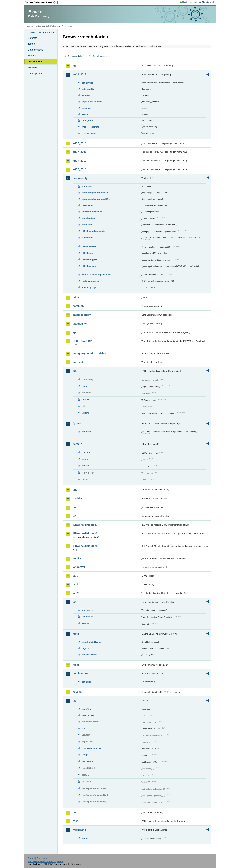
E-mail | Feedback (37, 858)
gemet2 (77, 444)
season (85, 114)
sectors (86, 623)
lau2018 (78, 593)
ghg (75, 490)
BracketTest (88, 715)
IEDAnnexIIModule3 (85, 533)
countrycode (88, 83)
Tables (31, 44)
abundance (87, 187)
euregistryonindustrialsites (90, 354)
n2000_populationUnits (94, 231)
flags (84, 386)
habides (78, 499)
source (85, 466)
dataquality (87, 205)
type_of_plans (89, 133)
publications (80, 673)
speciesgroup (89, 287)
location (86, 95)
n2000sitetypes (89, 259)
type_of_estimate (91, 127)
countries (87, 432)
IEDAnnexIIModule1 (85, 525)
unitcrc (85, 413)
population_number (92, 102)
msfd (76, 634)
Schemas (33, 56)
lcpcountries (88, 610)
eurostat (78, 362)
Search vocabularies (76, 56)
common (78, 306)
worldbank (79, 830)
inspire (77, 558)
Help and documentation (41, 32)
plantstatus (87, 617)
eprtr (76, 332)
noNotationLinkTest (92, 748)
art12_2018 (80, 143)
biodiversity (80, 178)
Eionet (41, 26)
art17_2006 (80, 152)
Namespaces (35, 73)
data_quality (88, 89)
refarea (85, 399)
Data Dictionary (53, 26)
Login (186, 2)
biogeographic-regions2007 (96, 193)
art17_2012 (80, 161)
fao (75, 371)
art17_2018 (80, 169)
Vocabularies (35, 62)
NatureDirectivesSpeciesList (96, 275)
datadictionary (82, 315)
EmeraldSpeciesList (92, 212)
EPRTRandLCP (82, 341)
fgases (77, 423)
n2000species (89, 266)
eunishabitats (89, 218)
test (75, 701)
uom (75, 812)
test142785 (87, 761)
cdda (76, 297)
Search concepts (100, 56)
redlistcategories (90, 281)
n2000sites (87, 253)
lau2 (75, 585)
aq (74, 66)
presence (86, 108)
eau (84, 728)
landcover (79, 567)
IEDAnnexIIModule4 (85, 546)
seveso (77, 692)
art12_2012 (80, 74)
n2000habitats (89, 246)
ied (75, 516)
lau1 (75, 576)
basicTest (87, 709)
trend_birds (88, 120)
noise (76, 665)
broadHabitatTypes (91, 642)
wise (76, 821)
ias (74, 507)
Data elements (36, 50)
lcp (75, 602)
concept (86, 452)
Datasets (33, 38)
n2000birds (87, 238)
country (86, 838)
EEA (41, 2)
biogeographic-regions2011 (96, 199)
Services (32, 67)
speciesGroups (89, 655)
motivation (87, 225)
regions (86, 648)
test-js (85, 755)
